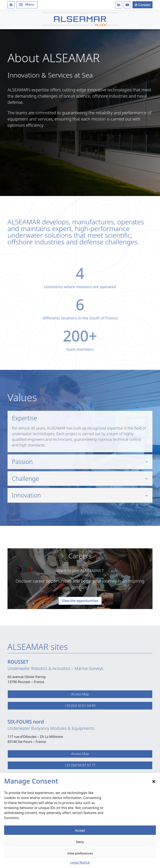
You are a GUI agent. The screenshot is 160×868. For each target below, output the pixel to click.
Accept (80, 830)
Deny (80, 842)
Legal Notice (80, 862)
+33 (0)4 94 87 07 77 (80, 765)
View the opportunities (80, 601)
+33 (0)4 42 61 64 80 (80, 706)
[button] (154, 781)
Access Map (80, 694)
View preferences (80, 853)
